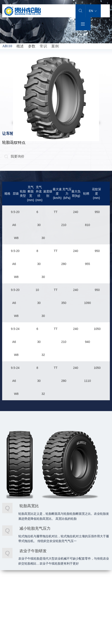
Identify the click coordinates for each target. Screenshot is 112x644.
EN (93, 11)
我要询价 (14, 156)
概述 (20, 46)
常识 (43, 46)
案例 (55, 46)
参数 (32, 46)
